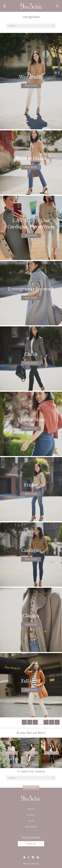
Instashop (31, 827)
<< (24, 722)
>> (57, 722)
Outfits (31, 815)
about (31, 809)
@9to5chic (31, 788)
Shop (31, 821)
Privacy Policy (31, 864)
